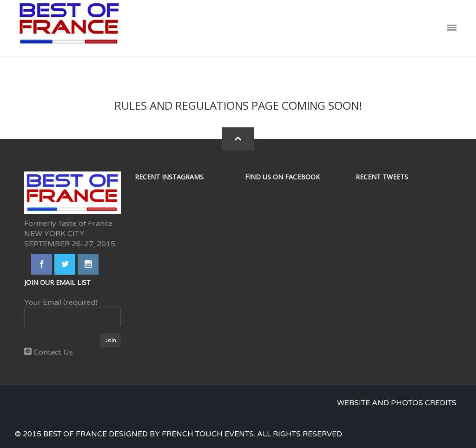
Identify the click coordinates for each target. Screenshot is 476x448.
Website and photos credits (397, 403)
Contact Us (49, 352)
